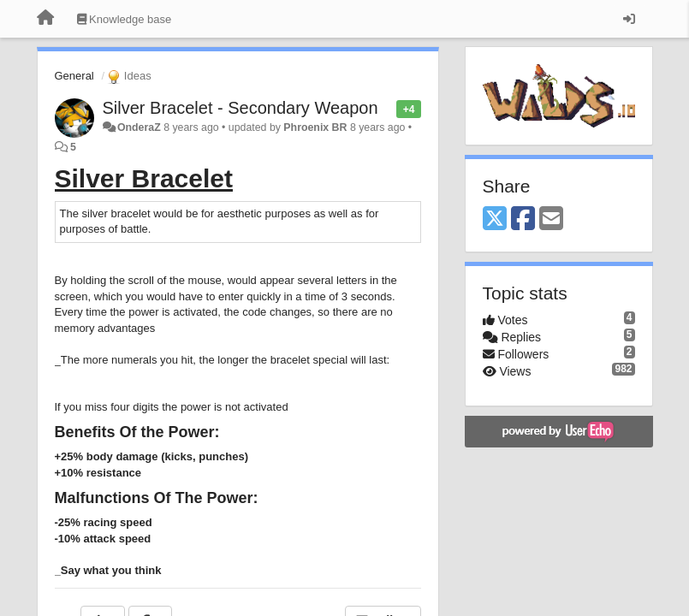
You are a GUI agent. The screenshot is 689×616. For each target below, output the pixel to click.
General (74, 76)
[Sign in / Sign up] (629, 19)
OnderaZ (139, 127)
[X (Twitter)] (495, 219)
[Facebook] (523, 219)
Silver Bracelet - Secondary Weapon (241, 108)
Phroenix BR (315, 127)
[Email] (551, 219)
